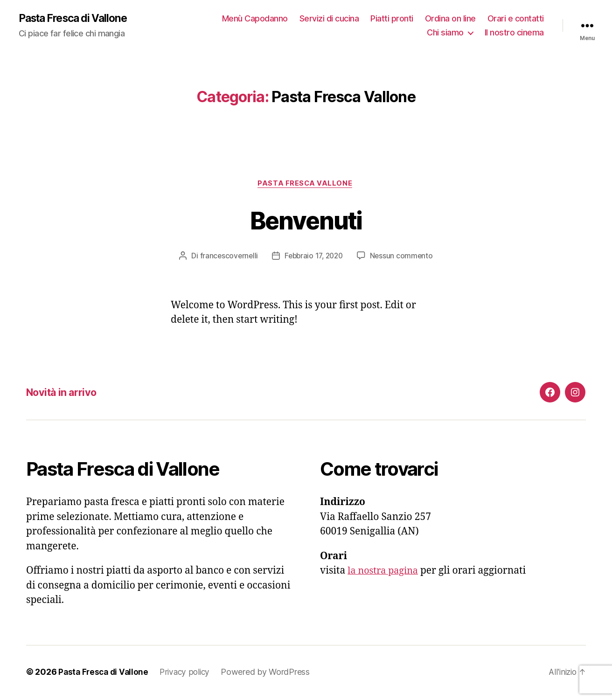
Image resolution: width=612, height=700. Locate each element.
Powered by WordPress (271, 674)
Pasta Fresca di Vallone (77, 19)
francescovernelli (226, 257)
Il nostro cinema (514, 33)
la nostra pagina (385, 572)
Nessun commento (404, 257)
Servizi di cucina (329, 19)
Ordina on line (450, 19)
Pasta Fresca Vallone (306, 185)
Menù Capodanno (255, 19)
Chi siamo (445, 33)
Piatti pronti (392, 19)
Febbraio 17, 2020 (314, 257)
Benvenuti (306, 220)
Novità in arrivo (65, 394)
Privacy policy (189, 674)
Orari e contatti (516, 19)
